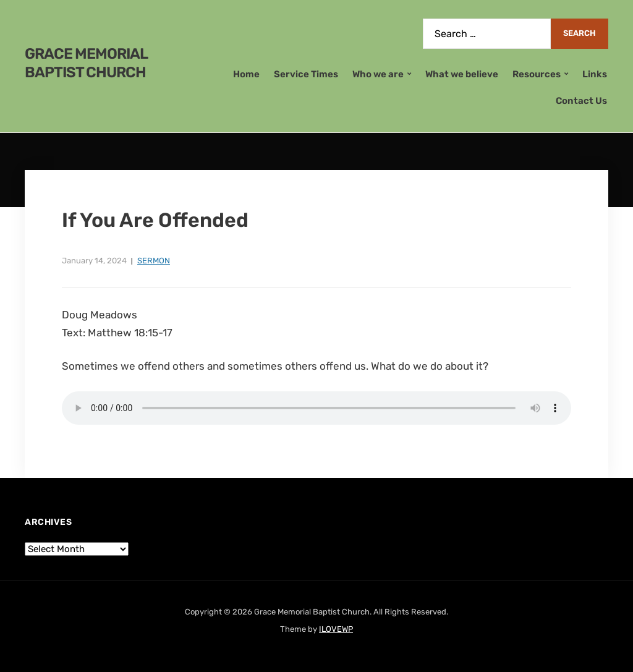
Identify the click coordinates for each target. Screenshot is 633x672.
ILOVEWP (336, 629)
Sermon (154, 261)
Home (246, 74)
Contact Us (581, 101)
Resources (537, 74)
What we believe (462, 74)
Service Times (306, 74)
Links (595, 74)
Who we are (378, 74)
